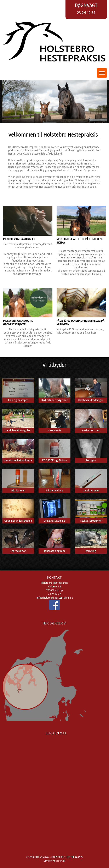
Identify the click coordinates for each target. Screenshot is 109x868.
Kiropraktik (55, 430)
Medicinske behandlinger (18, 460)
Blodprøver (18, 490)
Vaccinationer (91, 490)
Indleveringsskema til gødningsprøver (18, 323)
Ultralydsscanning (54, 521)
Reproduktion (18, 551)
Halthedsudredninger (91, 400)
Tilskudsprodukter (91, 521)
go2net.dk (60, 861)
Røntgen (91, 460)
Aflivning (91, 551)
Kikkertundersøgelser (54, 400)
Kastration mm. (91, 430)
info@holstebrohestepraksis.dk (55, 598)
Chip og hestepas (18, 400)
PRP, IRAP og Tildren (55, 460)
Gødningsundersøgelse (18, 521)
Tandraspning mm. (54, 551)
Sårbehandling (55, 490)
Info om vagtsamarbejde (19, 239)
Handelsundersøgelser (18, 430)
